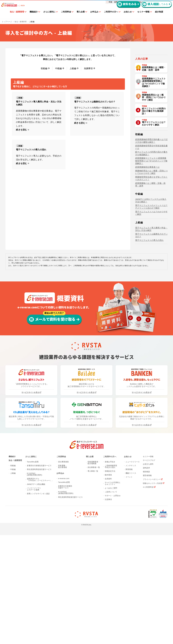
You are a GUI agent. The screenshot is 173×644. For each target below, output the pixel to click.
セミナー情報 (143, 16)
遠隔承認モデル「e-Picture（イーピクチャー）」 (40, 603)
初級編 (44, 68)
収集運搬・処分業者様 (63, 589)
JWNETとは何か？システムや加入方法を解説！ (151, 229)
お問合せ (140, 2)
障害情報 (129, 592)
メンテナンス (131, 589)
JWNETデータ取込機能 (36, 607)
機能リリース (131, 596)
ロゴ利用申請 (148, 610)
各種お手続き (110, 585)
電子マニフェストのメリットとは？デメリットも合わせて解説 (151, 235)
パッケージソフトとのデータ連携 (34, 612)
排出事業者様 (63, 585)
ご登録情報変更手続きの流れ (111, 589)
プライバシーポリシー (152, 602)
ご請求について (111, 615)
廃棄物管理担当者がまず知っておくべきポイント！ (151, 207)
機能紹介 (34, 16)
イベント (129, 600)
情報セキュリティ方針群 (153, 606)
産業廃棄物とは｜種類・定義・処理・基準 (154, 96)
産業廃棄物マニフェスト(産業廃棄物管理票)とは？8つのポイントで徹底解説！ (154, 110)
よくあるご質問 (111, 611)
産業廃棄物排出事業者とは (147, 196)
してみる (155, 8)
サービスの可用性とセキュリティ (113, 606)
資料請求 (146, 591)
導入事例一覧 (93, 594)
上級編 (73, 68)
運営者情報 (147, 598)
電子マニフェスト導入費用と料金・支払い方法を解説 (39, 103)
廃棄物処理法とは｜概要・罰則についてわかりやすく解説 (154, 125)
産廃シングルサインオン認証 (38, 617)
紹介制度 (159, 16)
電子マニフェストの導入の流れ (31, 150)
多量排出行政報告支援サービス (39, 589)
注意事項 (108, 622)
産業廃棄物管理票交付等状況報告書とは (151, 176)
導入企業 (81, 16)
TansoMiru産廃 (33, 585)
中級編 (58, 68)
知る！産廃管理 (17, 16)
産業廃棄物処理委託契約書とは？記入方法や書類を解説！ (151, 170)
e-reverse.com (64, 601)
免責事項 (88, 68)
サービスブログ (149, 583)
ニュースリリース (133, 585)
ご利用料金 (66, 16)
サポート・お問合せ (113, 619)
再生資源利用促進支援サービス (39, 592)
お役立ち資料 (148, 587)
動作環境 (108, 598)
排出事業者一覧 (94, 590)
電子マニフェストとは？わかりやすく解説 (154, 151)
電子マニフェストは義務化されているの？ (95, 102)
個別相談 (146, 595)
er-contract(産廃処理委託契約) (35, 597)
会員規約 (108, 602)
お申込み (94, 16)
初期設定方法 (110, 594)
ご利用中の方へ (111, 16)
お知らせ (128, 16)
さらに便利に (49, 16)
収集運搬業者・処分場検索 (94, 586)
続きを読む (21, 130)
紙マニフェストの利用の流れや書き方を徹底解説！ (154, 139)
